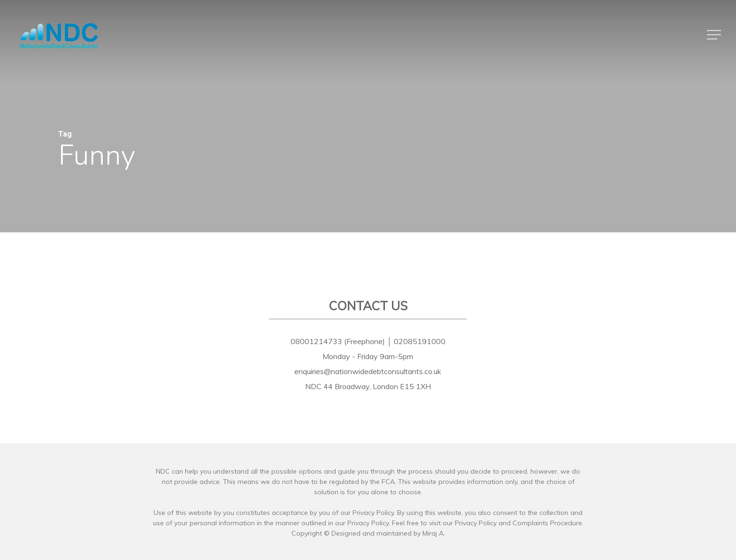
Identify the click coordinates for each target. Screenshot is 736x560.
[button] (715, 35)
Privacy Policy (476, 523)
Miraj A (433, 533)
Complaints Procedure (547, 523)
